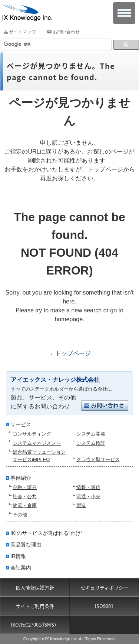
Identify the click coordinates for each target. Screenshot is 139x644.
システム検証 (91, 443)
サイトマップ (23, 32)
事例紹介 (21, 478)
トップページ (73, 353)
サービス (21, 424)
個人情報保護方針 (35, 587)
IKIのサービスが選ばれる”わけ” (46, 533)
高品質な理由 (26, 545)
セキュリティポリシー (104, 587)
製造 (81, 505)
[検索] (55, 44)
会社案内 (21, 568)
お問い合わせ (66, 32)
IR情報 (18, 556)
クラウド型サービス (98, 459)
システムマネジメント (37, 443)
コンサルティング (32, 434)
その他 (20, 515)
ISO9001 (104, 606)
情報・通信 (88, 487)
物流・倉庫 (25, 505)
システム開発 (91, 434)
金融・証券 (25, 487)
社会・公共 (25, 497)
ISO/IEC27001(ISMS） (35, 625)
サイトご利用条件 (35, 606)
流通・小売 (88, 497)
